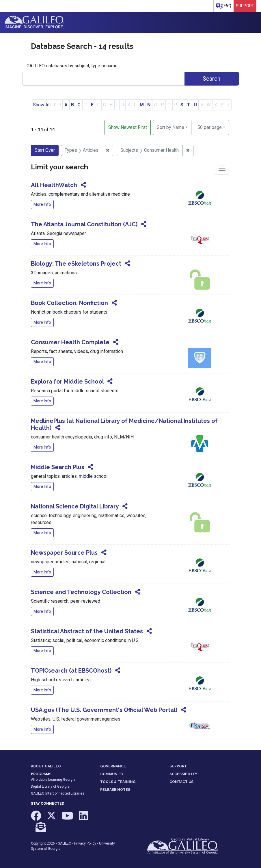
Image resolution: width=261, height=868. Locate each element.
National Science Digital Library (75, 506)
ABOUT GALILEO (46, 766)
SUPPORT (178, 766)
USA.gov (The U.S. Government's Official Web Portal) (104, 710)
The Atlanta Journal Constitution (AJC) (84, 224)
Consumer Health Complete (70, 342)
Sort (170, 127)
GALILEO (65, 843)
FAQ (224, 6)
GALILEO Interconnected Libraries (58, 793)
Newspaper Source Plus (64, 553)
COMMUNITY (112, 774)
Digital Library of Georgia (50, 786)
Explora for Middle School (67, 382)
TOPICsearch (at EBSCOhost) (71, 671)
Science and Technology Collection (81, 592)
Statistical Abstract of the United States (87, 631)
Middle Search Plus (58, 467)
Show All (42, 105)
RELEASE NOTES (115, 790)
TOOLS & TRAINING (118, 782)
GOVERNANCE (113, 766)
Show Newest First (128, 127)
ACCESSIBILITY (183, 774)
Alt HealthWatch (54, 185)
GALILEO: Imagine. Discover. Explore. (34, 22)
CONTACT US (181, 782)
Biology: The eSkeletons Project (76, 264)
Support (245, 6)
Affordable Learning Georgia (53, 780)
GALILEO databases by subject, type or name (72, 66)
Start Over (45, 150)
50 (210, 127)
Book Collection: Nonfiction (69, 303)
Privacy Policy (85, 843)
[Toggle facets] (222, 168)
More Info (42, 204)
